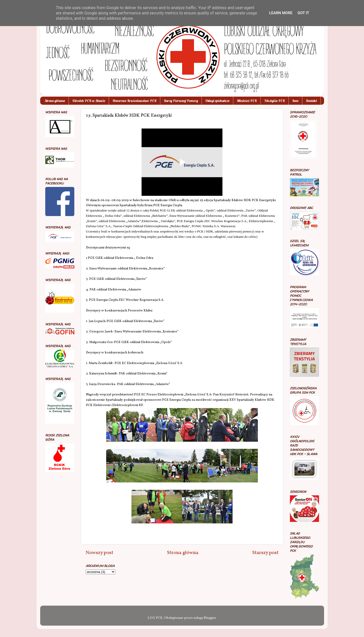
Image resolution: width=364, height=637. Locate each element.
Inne (295, 101)
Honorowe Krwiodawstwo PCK (134, 101)
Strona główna (55, 101)
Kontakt (311, 101)
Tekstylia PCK (275, 101)
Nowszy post (99, 553)
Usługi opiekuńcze (217, 101)
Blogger (210, 618)
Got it (303, 13)
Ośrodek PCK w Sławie (89, 101)
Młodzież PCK (247, 101)
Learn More (281, 13)
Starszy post (265, 553)
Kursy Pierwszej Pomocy (181, 101)
